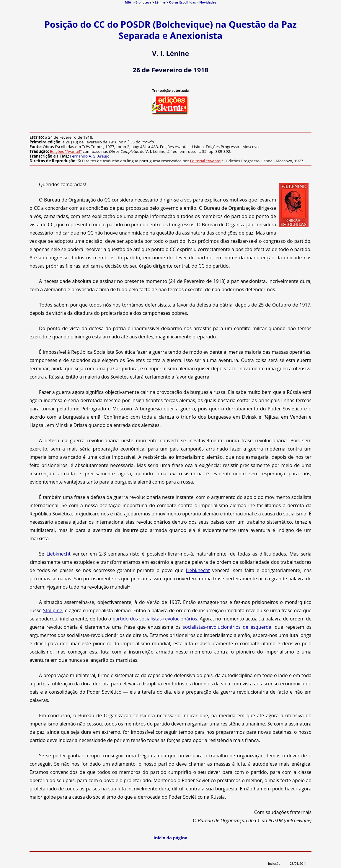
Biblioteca (143, 2)
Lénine (160, 2)
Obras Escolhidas (182, 2)
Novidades (208, 2)
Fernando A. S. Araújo (90, 156)
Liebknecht (58, 554)
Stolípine (53, 610)
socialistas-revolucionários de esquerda (227, 627)
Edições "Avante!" (66, 151)
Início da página (170, 838)
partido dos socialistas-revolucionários (155, 619)
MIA (128, 2)
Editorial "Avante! (205, 161)
